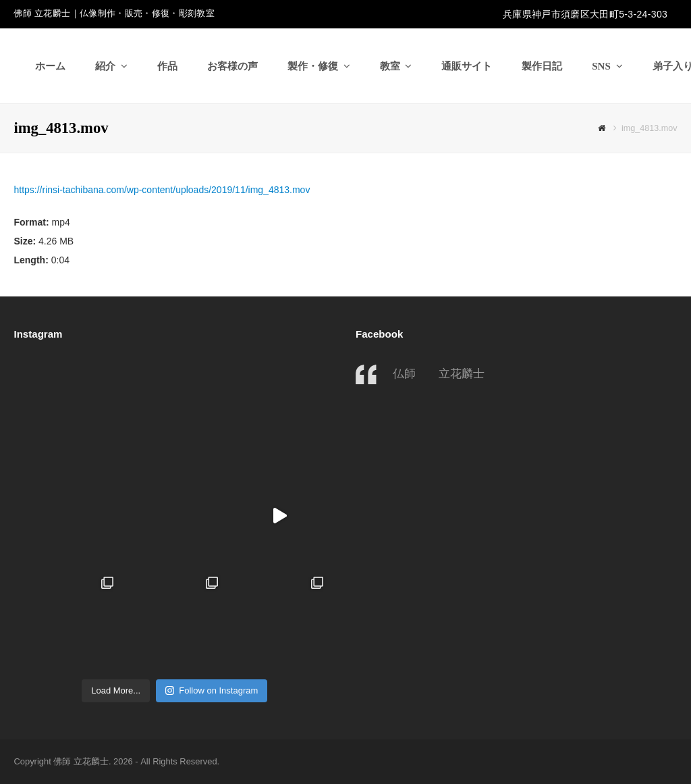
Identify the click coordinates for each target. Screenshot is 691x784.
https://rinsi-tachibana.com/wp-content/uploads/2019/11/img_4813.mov (162, 190)
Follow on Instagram (212, 690)
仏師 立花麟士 (439, 373)
